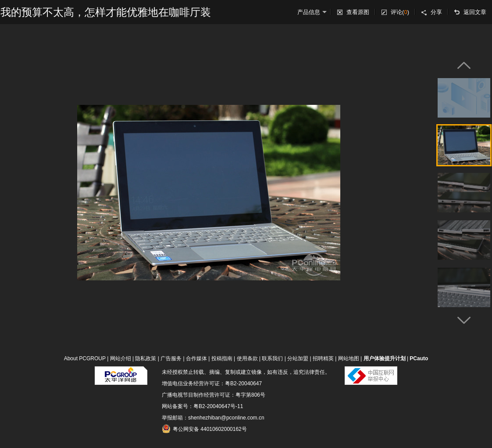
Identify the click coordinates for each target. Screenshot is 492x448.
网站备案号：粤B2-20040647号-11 (202, 406)
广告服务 (171, 358)
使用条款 (247, 358)
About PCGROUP (85, 358)
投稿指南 (222, 358)
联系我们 (272, 358)
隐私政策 (146, 358)
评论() (400, 12)
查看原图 (358, 12)
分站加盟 (298, 358)
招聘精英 (323, 358)
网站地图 (349, 358)
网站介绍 (121, 358)
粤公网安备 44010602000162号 (204, 429)
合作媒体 (196, 358)
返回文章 (475, 12)
